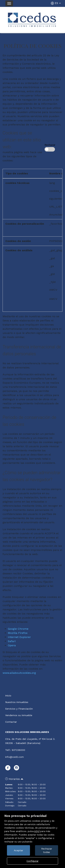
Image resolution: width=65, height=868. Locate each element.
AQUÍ (37, 831)
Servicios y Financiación (19, 709)
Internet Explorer (19, 637)
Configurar (32, 861)
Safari (12, 641)
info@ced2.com (14, 757)
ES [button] (56, 3)
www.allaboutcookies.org (19, 673)
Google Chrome (18, 629)
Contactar (11, 722)
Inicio (8, 696)
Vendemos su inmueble (19, 715)
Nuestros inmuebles (17, 702)
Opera (12, 645)
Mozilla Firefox (18, 633)
